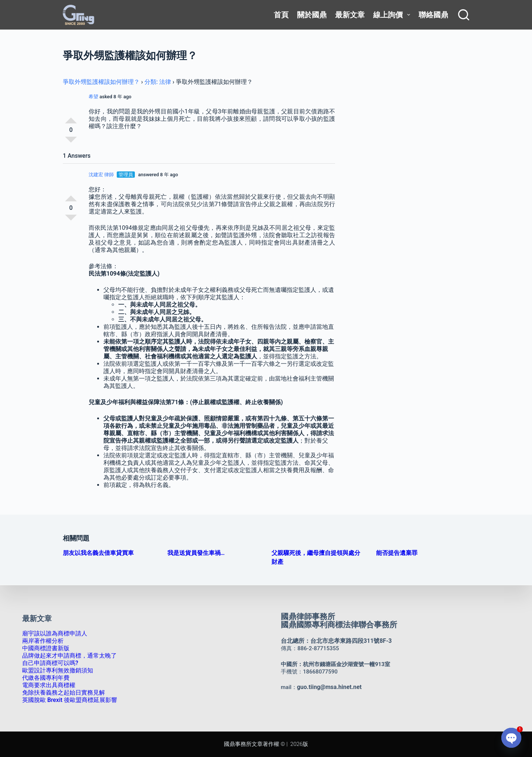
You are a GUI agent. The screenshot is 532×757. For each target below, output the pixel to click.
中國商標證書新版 (44, 648)
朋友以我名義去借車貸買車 (98, 553)
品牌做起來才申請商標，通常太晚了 (66, 656)
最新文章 (350, 15)
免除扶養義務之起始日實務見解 (61, 693)
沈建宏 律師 (101, 175)
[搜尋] (464, 15)
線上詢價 (393, 15)
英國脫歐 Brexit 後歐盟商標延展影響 (67, 700)
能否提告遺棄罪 (397, 553)
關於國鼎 (312, 15)
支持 (71, 117)
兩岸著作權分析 (42, 641)
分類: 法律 (158, 82)
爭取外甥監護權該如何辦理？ (101, 82)
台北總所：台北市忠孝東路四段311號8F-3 (333, 641)
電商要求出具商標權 (47, 685)
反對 (71, 143)
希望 (93, 97)
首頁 (281, 15)
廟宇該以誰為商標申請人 (53, 634)
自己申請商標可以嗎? (48, 663)
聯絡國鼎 (433, 15)
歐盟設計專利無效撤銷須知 (55, 671)
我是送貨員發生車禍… (196, 553)
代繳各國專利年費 (44, 678)
